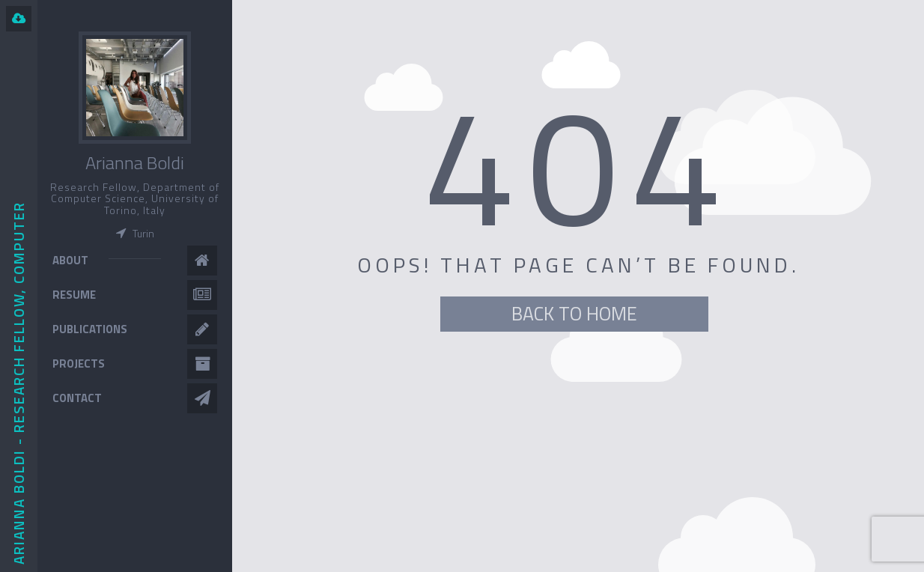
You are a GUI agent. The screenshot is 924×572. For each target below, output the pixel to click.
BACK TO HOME (574, 314)
